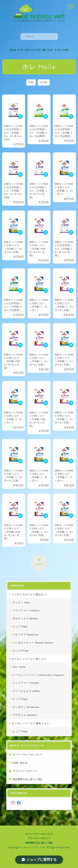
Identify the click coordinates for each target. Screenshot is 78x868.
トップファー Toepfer (26, 683)
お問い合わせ (20, 763)
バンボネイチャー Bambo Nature (33, 643)
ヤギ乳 (44, 82)
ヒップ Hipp (20, 626)
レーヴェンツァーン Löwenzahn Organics (39, 675)
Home (13, 50)
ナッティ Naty (21, 602)
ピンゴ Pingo (21, 651)
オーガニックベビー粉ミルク (37, 50)
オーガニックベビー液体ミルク (30, 723)
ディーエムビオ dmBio (27, 691)
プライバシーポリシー (25, 771)
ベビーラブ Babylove (26, 634)
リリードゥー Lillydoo (26, 610)
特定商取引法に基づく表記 (27, 779)
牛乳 (31, 82)
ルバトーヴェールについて (27, 754)
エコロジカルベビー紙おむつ (29, 594)
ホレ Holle (19, 667)
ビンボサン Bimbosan (26, 707)
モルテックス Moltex (25, 618)
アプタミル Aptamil (25, 715)
